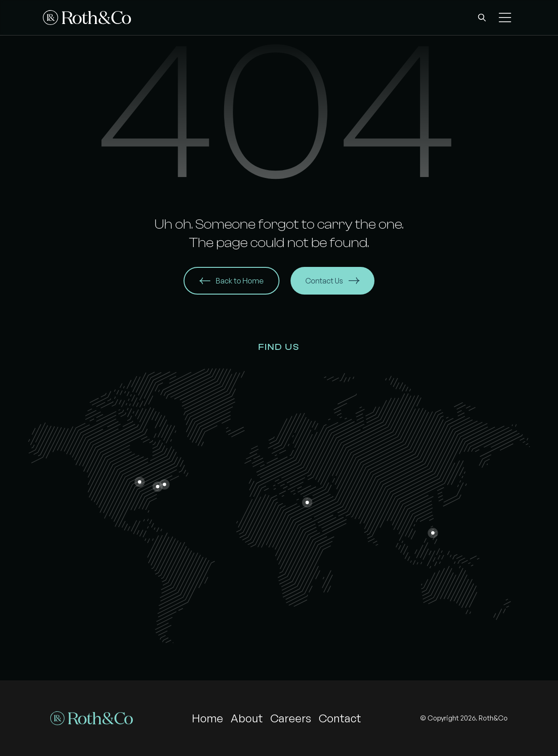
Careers (291, 718)
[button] (482, 18)
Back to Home (232, 281)
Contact (340, 718)
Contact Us (332, 281)
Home (208, 718)
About (247, 718)
